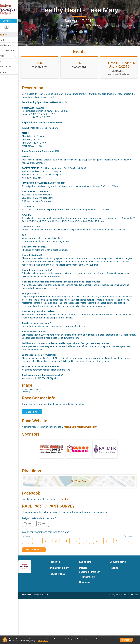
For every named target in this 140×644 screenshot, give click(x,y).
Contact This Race (130, 602)
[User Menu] (12, 27)
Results (6, 61)
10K (44, 71)
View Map (82, 489)
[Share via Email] (83, 38)
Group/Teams (9, 45)
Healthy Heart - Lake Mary (82, 13)
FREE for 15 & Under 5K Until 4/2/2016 (120, 72)
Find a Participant (11, 51)
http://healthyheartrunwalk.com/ (86, 434)
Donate (12, 21)
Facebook (71, 507)
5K (82, 71)
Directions (97, 32)
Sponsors (7, 72)
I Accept (126, 640)
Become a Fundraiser (92, 579)
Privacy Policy (115, 602)
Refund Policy (9, 67)
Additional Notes (38, 557)
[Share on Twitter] (79, 38)
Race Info (7, 35)
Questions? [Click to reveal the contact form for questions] (37, 419)
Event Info (7, 40)
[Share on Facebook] (75, 38)
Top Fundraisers (90, 584)
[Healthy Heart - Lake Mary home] (12, 10)
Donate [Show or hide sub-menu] (6, 56)
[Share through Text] (88, 38)
